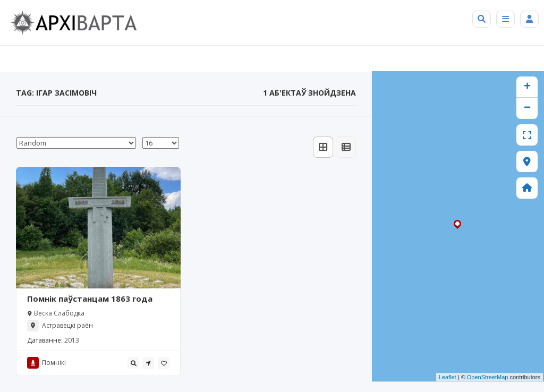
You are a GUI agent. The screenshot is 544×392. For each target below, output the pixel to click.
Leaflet (448, 377)
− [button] (527, 108)
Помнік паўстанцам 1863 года (90, 299)
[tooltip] (133, 363)
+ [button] (527, 87)
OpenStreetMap (488, 377)
